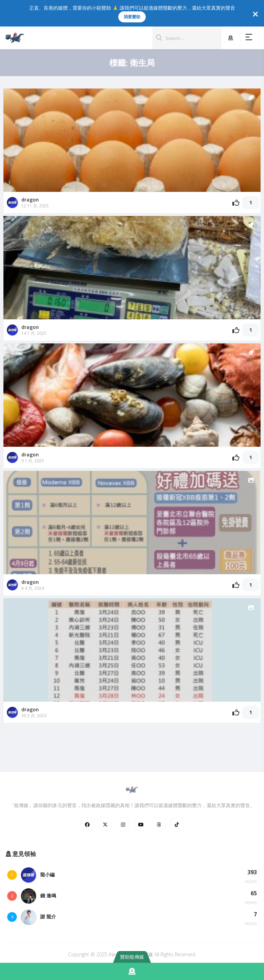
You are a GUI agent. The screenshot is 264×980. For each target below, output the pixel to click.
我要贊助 (132, 17)
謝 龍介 (48, 916)
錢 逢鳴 (48, 895)
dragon (30, 200)
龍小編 (47, 874)
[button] (250, 38)
